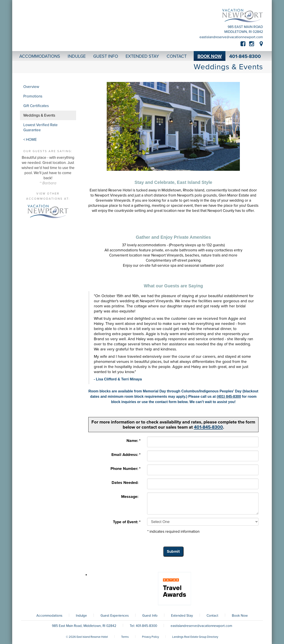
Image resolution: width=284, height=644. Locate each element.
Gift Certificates (36, 106)
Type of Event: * (127, 522)
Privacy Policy (150, 637)
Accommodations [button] (40, 56)
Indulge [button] (77, 56)
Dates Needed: (126, 483)
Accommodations (49, 616)
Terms (125, 637)
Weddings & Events (39, 115)
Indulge (81, 616)
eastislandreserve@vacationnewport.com (231, 37)
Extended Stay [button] (142, 56)
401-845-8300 (245, 56)
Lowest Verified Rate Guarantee (40, 127)
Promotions (33, 96)
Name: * (133, 441)
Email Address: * (126, 455)
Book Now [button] (210, 56)
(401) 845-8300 (229, 397)
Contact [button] (177, 56)
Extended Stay (182, 616)
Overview (31, 87)
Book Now (240, 616)
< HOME (30, 140)
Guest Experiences (115, 616)
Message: (131, 497)
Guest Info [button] (106, 56)
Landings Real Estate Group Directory (195, 637)
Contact (212, 616)
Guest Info (150, 616)
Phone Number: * (125, 469)
